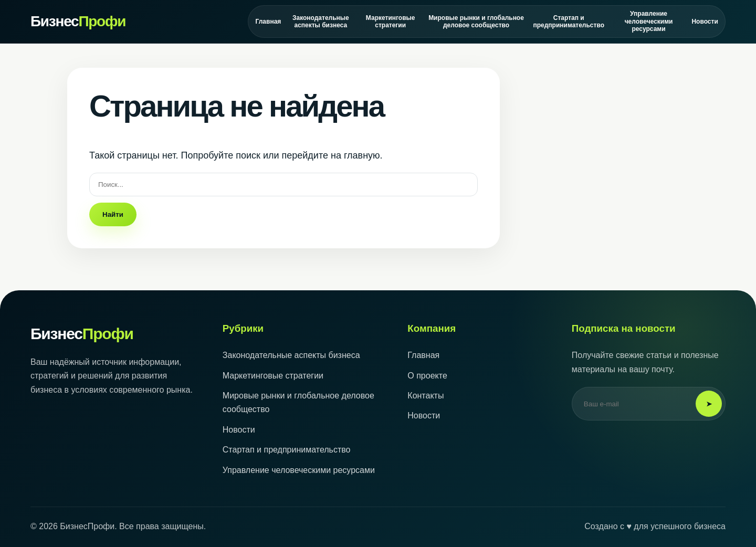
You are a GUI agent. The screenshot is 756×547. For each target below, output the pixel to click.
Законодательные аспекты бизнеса (321, 22)
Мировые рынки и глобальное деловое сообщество (476, 22)
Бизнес (78, 22)
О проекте (427, 376)
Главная (268, 22)
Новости (705, 22)
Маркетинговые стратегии (391, 22)
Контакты (426, 396)
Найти (113, 214)
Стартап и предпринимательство (569, 22)
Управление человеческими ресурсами (649, 21)
